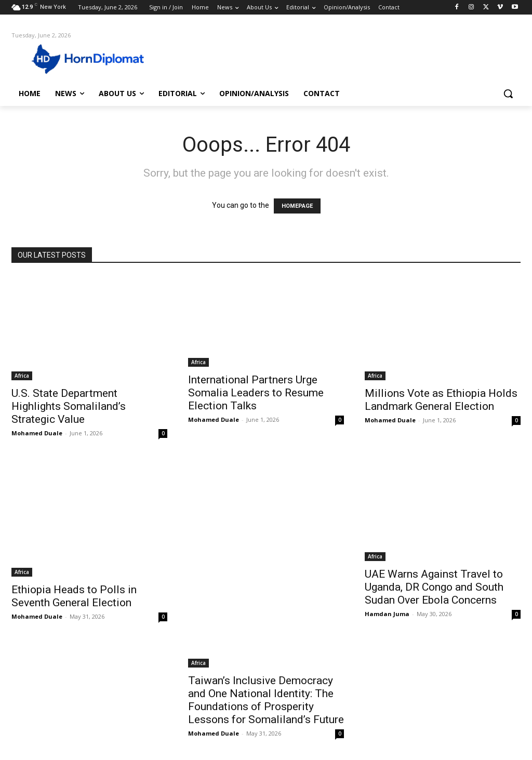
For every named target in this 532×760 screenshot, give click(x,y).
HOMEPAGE (297, 206)
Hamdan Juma (387, 614)
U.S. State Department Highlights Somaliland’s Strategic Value (69, 406)
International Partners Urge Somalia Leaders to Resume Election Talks (256, 393)
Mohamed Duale (37, 433)
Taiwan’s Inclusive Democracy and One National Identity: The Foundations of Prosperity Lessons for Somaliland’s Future (266, 700)
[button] (508, 94)
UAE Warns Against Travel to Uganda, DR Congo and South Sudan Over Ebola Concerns (434, 587)
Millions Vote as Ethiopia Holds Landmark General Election (441, 400)
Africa (22, 376)
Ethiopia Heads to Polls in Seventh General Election (74, 596)
